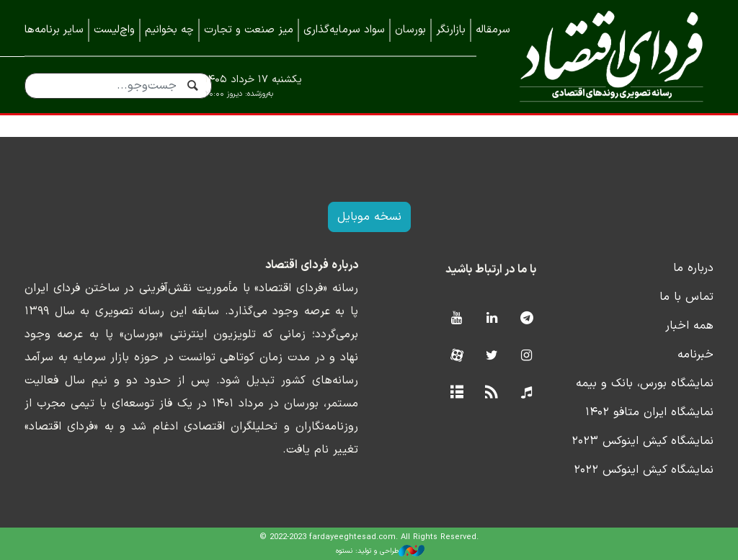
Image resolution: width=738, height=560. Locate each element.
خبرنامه (695, 355)
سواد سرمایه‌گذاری (344, 30)
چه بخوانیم (169, 30)
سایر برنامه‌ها (54, 30)
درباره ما (693, 268)
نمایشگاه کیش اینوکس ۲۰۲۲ (644, 470)
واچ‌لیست (114, 30)
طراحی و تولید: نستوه (380, 551)
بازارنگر (451, 30)
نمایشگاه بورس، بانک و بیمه (645, 383)
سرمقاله (493, 30)
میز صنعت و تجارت (249, 30)
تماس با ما (686, 297)
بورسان (410, 30)
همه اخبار (689, 326)
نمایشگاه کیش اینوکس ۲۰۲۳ (643, 441)
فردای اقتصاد (606, 56)
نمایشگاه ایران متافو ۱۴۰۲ (649, 412)
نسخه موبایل (369, 217)
